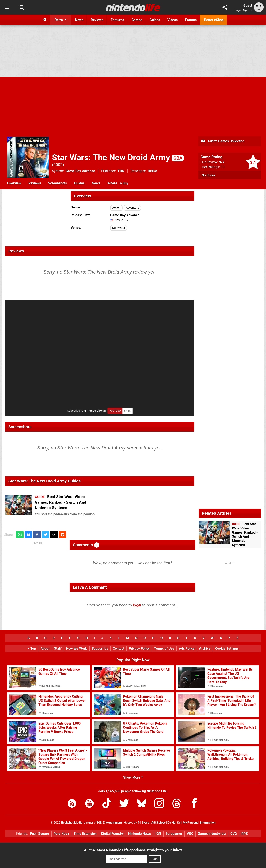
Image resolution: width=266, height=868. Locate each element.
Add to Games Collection (222, 141)
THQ (121, 171)
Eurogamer (174, 834)
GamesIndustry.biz (212, 834)
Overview (14, 183)
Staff (58, 648)
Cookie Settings (227, 648)
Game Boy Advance (80, 171)
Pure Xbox (61, 834)
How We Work (77, 648)
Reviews (35, 183)
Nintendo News (140, 834)
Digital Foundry (112, 834)
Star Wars (119, 228)
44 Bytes (143, 823)
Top (32, 648)
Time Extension (85, 834)
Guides (79, 183)
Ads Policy (187, 648)
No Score (208, 175)
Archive (205, 648)
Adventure (132, 208)
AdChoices (158, 823)
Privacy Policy (139, 648)
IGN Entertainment (110, 823)
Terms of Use (164, 648)
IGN (158, 834)
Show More (133, 777)
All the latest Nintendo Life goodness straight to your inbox (133, 850)
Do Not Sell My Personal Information (191, 823)
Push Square (39, 834)
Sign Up (248, 10)
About (45, 648)
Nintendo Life (93, 411)
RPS (245, 834)
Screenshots (58, 183)
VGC (190, 834)
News (96, 183)
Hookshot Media (72, 823)
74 (26, 511)
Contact (119, 648)
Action (116, 208)
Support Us (100, 648)
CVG (234, 834)
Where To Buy (118, 183)
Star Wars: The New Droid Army (118, 157)
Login (238, 10)
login (137, 605)
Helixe (152, 171)
